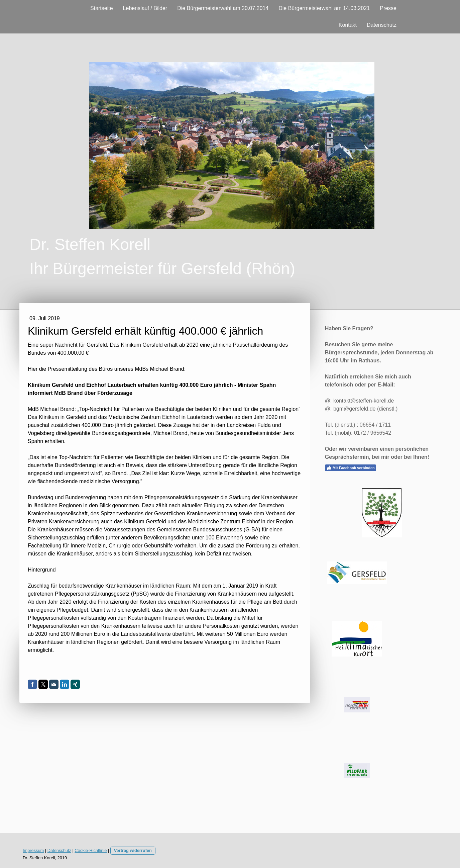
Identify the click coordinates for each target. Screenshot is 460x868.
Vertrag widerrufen (133, 850)
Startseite (102, 8)
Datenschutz (382, 25)
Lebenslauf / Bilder (145, 8)
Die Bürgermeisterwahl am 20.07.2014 (223, 8)
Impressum (33, 850)
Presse (388, 8)
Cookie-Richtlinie (91, 850)
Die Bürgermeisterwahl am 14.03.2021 (324, 8)
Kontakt (348, 25)
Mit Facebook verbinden (351, 468)
